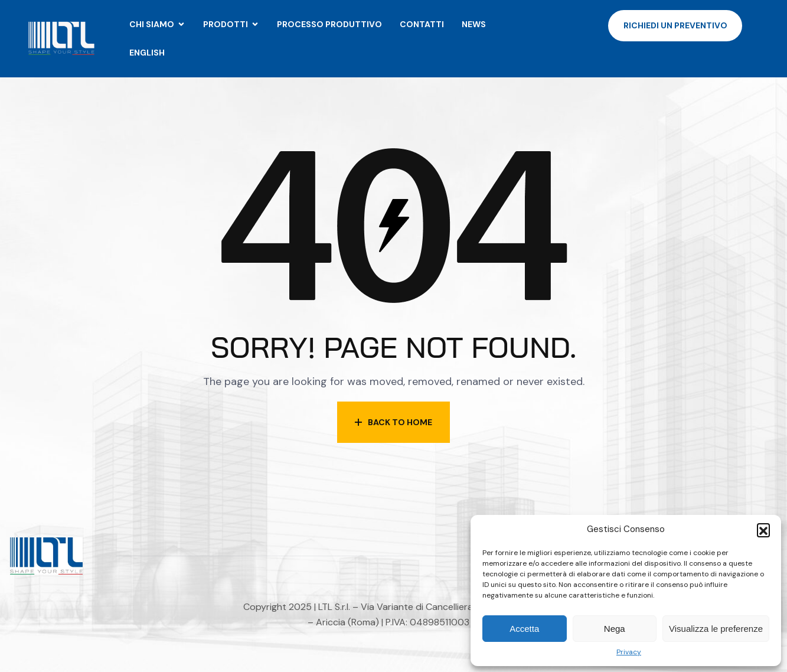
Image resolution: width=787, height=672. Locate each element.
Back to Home (393, 422)
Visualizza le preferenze (716, 629)
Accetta (524, 629)
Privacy (629, 652)
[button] (763, 530)
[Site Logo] (61, 38)
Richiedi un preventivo (675, 25)
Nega (615, 629)
